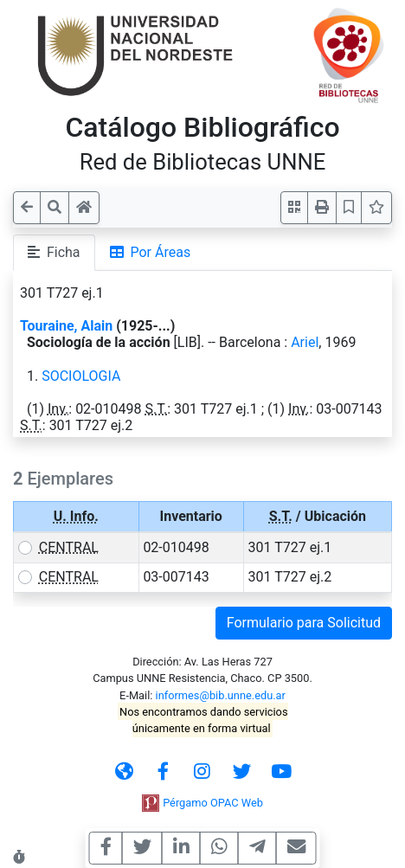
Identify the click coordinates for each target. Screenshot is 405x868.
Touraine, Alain (66, 326)
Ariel (305, 342)
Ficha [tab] (54, 252)
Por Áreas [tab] (151, 252)
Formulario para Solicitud (304, 623)
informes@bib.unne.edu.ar (221, 695)
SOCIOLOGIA (81, 376)
